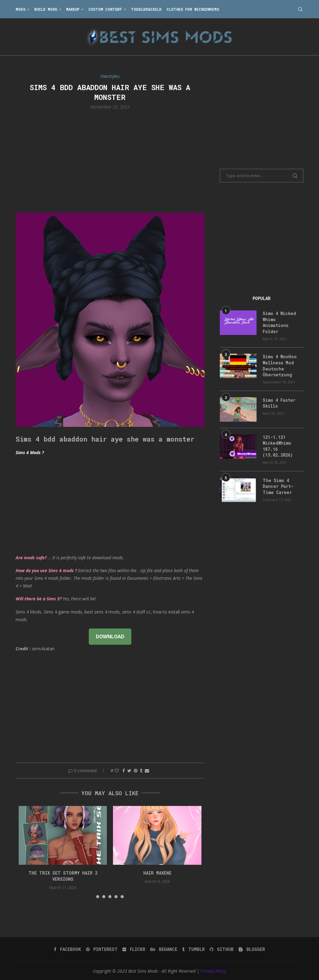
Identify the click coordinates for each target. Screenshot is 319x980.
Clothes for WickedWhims (193, 9)
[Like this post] (117, 771)
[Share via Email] (147, 771)
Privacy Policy (213, 971)
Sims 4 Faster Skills (279, 403)
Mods (21, 9)
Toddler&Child (146, 9)
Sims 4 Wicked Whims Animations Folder (279, 322)
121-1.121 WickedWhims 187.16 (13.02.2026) (278, 446)
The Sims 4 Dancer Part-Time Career (278, 486)
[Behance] (164, 949)
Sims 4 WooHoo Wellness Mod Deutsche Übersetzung (280, 366)
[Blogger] (252, 949)
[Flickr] (134, 949)
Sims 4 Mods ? (30, 452)
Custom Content (105, 9)
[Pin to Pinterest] (136, 771)
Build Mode (46, 9)
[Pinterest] (102, 949)
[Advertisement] (110, 161)
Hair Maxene (157, 873)
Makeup (73, 9)
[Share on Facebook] (124, 771)
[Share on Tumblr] (141, 771)
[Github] (222, 949)
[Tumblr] (193, 949)
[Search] (300, 9)
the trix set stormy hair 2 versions (63, 876)
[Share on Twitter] (129, 771)
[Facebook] (68, 949)
